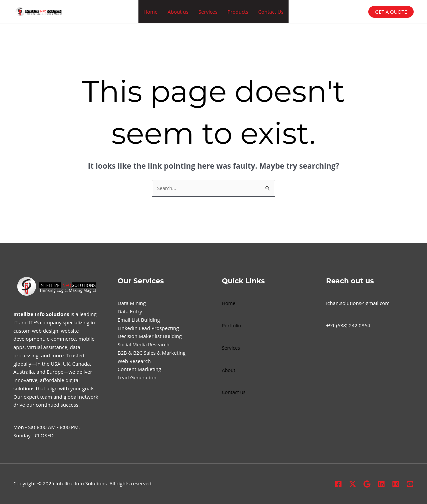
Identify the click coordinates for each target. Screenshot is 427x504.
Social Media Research (144, 345)
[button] (391, 12)
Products (238, 12)
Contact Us (271, 12)
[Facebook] (338, 484)
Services (208, 12)
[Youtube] (410, 484)
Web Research (134, 361)
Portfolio (232, 326)
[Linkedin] (381, 484)
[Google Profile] (367, 484)
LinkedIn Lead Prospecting (148, 328)
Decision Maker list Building (150, 336)
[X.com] (353, 484)
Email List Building (139, 320)
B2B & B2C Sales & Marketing (152, 353)
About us (178, 12)
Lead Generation (137, 378)
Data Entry (130, 312)
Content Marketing (140, 369)
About (229, 370)
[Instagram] (396, 484)
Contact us (234, 392)
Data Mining (132, 303)
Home (150, 12)
